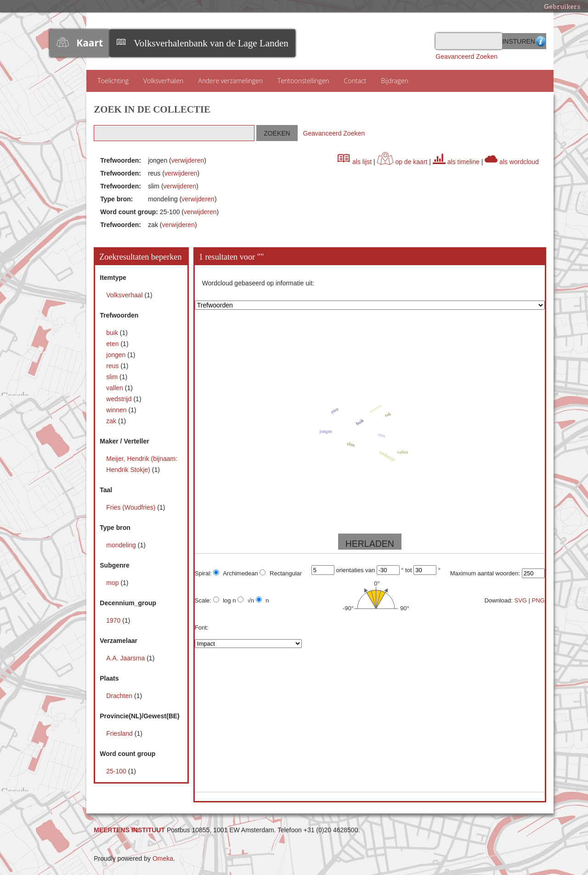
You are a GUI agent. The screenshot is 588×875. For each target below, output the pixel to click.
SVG (520, 600)
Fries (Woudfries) (132, 507)
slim (113, 377)
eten (113, 344)
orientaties (350, 570)
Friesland (120, 733)
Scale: (203, 600)
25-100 (117, 771)
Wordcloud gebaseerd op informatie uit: (258, 283)
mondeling (122, 545)
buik (113, 333)
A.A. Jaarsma (126, 658)
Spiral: (203, 573)
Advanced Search (541, 41)
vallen (115, 388)
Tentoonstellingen (303, 81)
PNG (538, 600)
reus (113, 366)
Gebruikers (562, 6)
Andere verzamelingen (230, 81)
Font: (202, 628)
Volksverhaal (125, 295)
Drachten (120, 696)
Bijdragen (395, 81)
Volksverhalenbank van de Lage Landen (211, 43)
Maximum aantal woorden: (485, 573)
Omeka (163, 858)
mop (113, 583)
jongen (117, 355)
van (370, 570)
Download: (498, 600)
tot (408, 570)
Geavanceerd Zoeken (466, 57)
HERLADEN (370, 544)
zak (112, 421)
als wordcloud (512, 162)
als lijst (355, 162)
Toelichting (113, 81)
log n (225, 600)
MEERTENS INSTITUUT (129, 830)
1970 (114, 620)
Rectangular (281, 573)
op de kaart (402, 162)
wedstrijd (120, 399)
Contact (355, 81)
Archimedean (236, 573)
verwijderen (188, 160)
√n (246, 600)
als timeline (456, 162)
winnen (117, 410)
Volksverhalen (163, 81)
